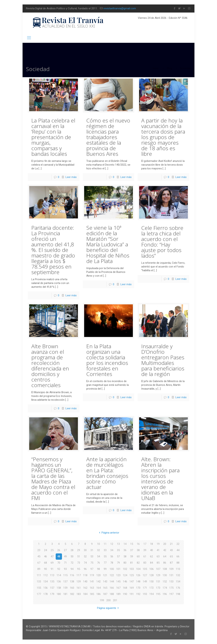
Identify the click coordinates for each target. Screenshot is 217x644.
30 (85, 550)
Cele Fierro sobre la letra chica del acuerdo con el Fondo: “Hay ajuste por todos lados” (162, 242)
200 (108, 600)
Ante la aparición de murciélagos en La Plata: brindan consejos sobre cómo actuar (107, 473)
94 (72, 569)
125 (132, 575)
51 (79, 556)
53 (92, 556)
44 (178, 550)
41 (158, 550)
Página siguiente (108, 608)
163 (92, 588)
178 (45, 594)
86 (165, 563)
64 (165, 556)
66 (178, 556)
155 (39, 588)
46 (45, 556)
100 (112, 569)
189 (118, 594)
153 (171, 582)
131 (171, 575)
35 (118, 550)
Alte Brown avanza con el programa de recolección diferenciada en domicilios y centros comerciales (50, 366)
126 (138, 575)
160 (72, 588)
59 (132, 556)
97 (92, 569)
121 (105, 575)
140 (85, 582)
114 (59, 575)
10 (98, 544)
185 (92, 594)
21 (171, 544)
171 (145, 588)
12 (112, 544)
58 (125, 556)
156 (45, 588)
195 (158, 594)
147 (132, 582)
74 (85, 563)
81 (132, 563)
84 (151, 563)
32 (98, 550)
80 (125, 563)
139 (79, 582)
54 (98, 556)
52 (85, 556)
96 (85, 569)
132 (178, 575)
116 (72, 575)
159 (65, 588)
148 (138, 582)
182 (72, 594)
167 (118, 588)
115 (65, 575)
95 (79, 569)
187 (105, 594)
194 (151, 594)
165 (105, 588)
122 (112, 575)
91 (52, 569)
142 (98, 582)
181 (65, 594)
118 (85, 575)
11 (105, 544)
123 (118, 575)
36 (125, 550)
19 (158, 544)
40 (151, 550)
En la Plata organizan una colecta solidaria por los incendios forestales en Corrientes (107, 360)
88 (178, 563)
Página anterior (108, 533)
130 (165, 575)
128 (151, 575)
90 (45, 569)
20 (165, 544)
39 (145, 550)
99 (105, 569)
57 (118, 556)
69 (52, 563)
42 (165, 550)
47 (52, 556)
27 (65, 550)
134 (45, 582)
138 (72, 582)
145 (118, 582)
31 (92, 550)
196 (165, 594)
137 (65, 582)
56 (112, 556)
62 (151, 556)
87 (171, 563)
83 (145, 563)
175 (171, 588)
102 (125, 569)
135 (52, 582)
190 (125, 594)
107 (158, 569)
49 (65, 556)
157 (52, 588)
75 (92, 563)
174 (165, 588)
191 (132, 594)
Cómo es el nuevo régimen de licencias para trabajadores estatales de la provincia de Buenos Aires (108, 137)
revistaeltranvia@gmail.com (120, 8)
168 (125, 588)
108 (165, 569)
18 (151, 544)
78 (112, 563)
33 (105, 550)
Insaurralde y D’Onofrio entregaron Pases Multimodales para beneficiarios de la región (163, 360)
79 (118, 563)
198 (178, 594)
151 (158, 582)
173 (158, 588)
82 (138, 563)
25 (52, 550)
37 (132, 550)
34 (112, 550)
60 (138, 556)
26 (59, 550)
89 (39, 569)
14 (125, 544)
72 (72, 563)
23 (39, 550)
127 (145, 575)
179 (52, 594)
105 (145, 569)
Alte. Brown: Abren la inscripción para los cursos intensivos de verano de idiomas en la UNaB (160, 479)
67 (39, 563)
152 (165, 582)
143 (105, 582)
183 (79, 594)
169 (132, 588)
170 (138, 588)
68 (45, 563)
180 (59, 594)
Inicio (156, 68)
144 (112, 582)
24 (45, 550)
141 (92, 582)
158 (59, 588)
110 (178, 569)
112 (45, 575)
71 (65, 563)
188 (112, 594)
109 (171, 569)
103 (132, 569)
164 (98, 588)
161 (79, 588)
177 (39, 594)
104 (138, 569)
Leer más (71, 177)
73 (79, 563)
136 (59, 582)
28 (72, 550)
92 (59, 569)
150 (151, 582)
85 (158, 563)
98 (98, 569)
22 (178, 544)
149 (145, 582)
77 (105, 563)
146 (125, 582)
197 (171, 594)
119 (92, 575)
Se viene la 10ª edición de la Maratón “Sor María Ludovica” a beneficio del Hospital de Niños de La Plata (108, 244)
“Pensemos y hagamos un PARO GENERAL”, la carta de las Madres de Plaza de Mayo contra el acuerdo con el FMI (53, 479)
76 (98, 563)
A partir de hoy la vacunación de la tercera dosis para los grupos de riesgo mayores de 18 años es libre (163, 137)
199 (102, 600)
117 (79, 575)
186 (98, 594)
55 (105, 556)
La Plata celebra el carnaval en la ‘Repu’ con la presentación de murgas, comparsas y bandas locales (53, 137)
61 (145, 556)
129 (158, 575)
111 (39, 575)
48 (59, 556)
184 (85, 594)
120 (98, 575)
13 (118, 544)
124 (125, 575)
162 (85, 588)
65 (171, 556)
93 (65, 569)
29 (79, 550)
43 (171, 550)
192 (138, 594)
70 (59, 563)
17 (145, 544)
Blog (169, 68)
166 (112, 588)
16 (138, 544)
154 (178, 582)
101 (118, 569)
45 (39, 556)
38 (138, 550)
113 (52, 575)
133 (39, 582)
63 (158, 556)
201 (115, 600)
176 (178, 588)
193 (145, 594)
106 (151, 569)
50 (72, 556)
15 (132, 544)
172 (151, 588)
